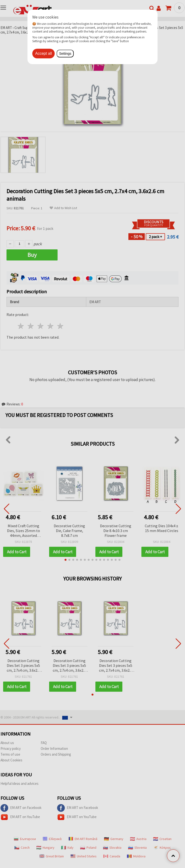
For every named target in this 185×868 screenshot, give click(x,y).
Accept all (43, 53)
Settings (65, 54)
